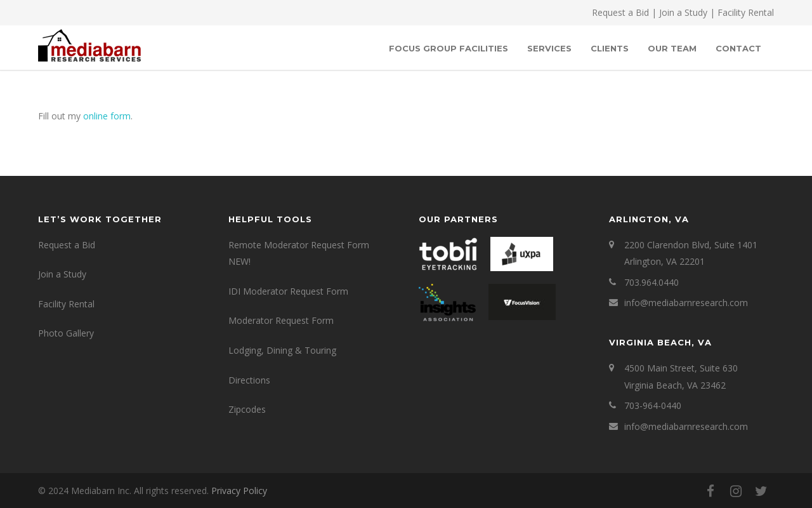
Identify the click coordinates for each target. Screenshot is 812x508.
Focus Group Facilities (449, 48)
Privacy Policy (239, 491)
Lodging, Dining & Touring (282, 350)
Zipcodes (247, 409)
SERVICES (549, 48)
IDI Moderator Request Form (288, 291)
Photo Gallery (66, 333)
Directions (249, 380)
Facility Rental (746, 12)
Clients (610, 48)
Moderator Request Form (281, 320)
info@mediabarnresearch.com (686, 303)
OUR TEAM (672, 48)
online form (107, 116)
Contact (738, 48)
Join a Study (683, 12)
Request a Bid (620, 12)
